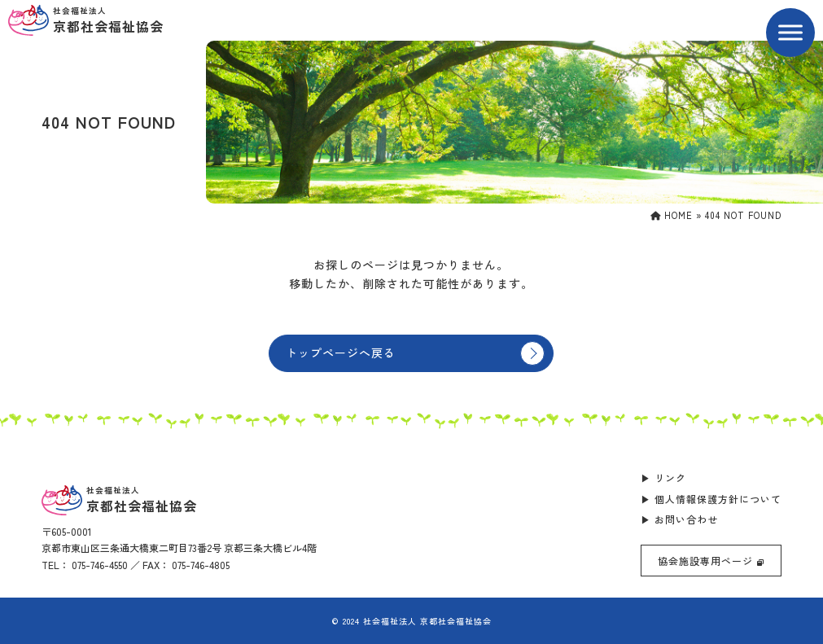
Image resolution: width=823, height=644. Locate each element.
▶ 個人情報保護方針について (711, 499)
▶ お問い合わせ (679, 519)
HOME (672, 215)
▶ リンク (663, 478)
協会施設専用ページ (711, 561)
